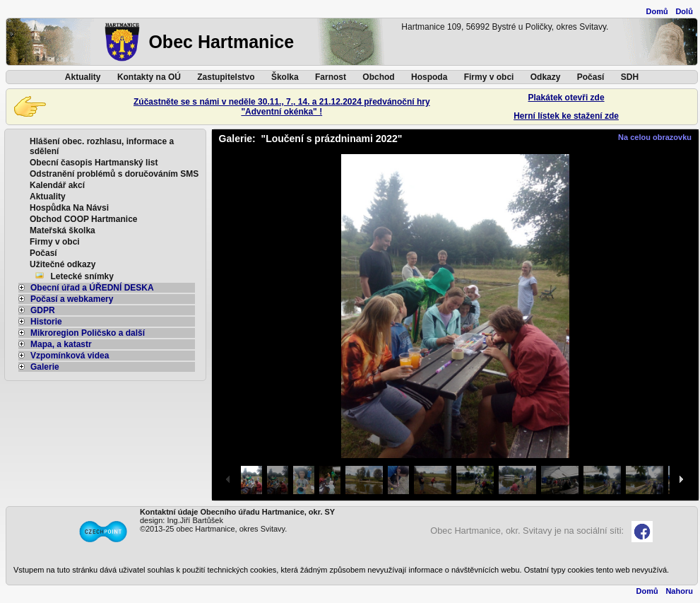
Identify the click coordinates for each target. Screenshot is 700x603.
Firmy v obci (489, 77)
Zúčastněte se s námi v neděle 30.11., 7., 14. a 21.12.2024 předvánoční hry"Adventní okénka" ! (282, 107)
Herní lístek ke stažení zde (566, 116)
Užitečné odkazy (63, 264)
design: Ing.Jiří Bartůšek (182, 520)
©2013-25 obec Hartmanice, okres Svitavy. (213, 529)
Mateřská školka (63, 230)
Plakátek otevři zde (566, 98)
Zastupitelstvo (226, 77)
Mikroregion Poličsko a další (82, 333)
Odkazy (546, 77)
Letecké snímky (82, 276)
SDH (630, 77)
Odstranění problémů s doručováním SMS (114, 174)
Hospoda (429, 77)
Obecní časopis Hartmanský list (94, 163)
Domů (657, 11)
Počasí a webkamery (66, 299)
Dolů (684, 11)
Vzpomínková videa (64, 356)
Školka (285, 77)
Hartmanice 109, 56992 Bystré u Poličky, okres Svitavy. (505, 27)
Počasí (591, 77)
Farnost (331, 77)
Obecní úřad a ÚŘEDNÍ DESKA (86, 288)
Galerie (39, 367)
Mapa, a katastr (55, 344)
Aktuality (83, 77)
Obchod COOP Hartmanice (83, 219)
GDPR (37, 310)
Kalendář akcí (57, 185)
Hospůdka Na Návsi (69, 208)
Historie (40, 322)
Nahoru (679, 591)
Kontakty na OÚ (149, 77)
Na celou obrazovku (655, 137)
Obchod (378, 77)
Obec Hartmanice (221, 42)
